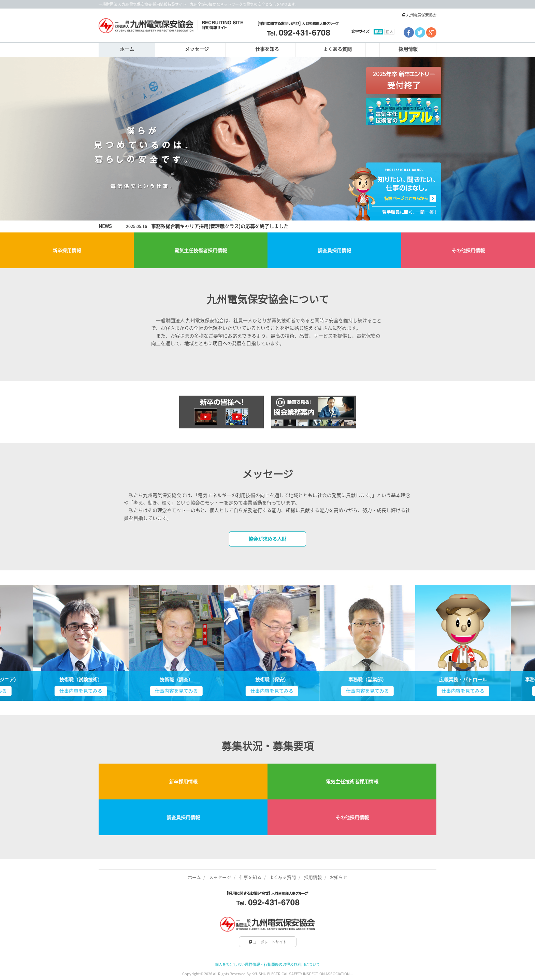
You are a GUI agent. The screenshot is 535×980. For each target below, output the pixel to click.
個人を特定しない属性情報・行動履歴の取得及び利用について (267, 964)
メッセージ (197, 49)
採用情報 (408, 49)
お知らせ (338, 877)
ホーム (127, 49)
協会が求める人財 (267, 539)
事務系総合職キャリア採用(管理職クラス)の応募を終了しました (220, 226)
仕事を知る (267, 49)
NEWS (105, 226)
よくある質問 (337, 49)
